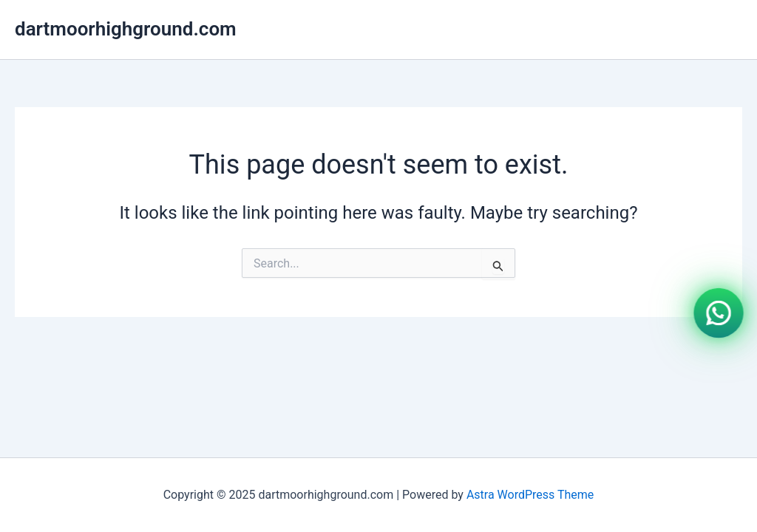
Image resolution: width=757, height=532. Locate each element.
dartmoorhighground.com (126, 29)
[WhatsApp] (719, 312)
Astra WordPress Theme (530, 495)
